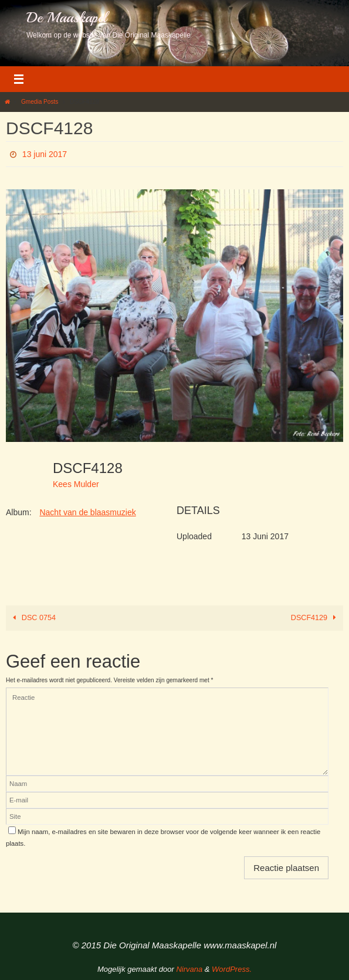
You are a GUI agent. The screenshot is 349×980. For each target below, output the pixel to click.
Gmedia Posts (40, 102)
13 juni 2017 (45, 154)
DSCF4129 (315, 618)
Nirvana (189, 969)
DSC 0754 (33, 618)
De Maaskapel (67, 18)
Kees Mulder (76, 484)
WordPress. (232, 969)
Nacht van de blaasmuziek (87, 512)
